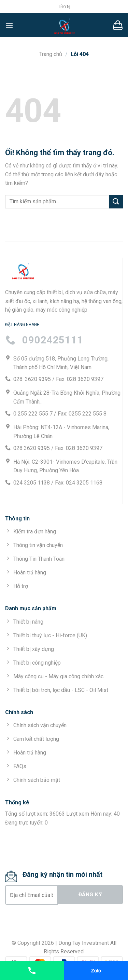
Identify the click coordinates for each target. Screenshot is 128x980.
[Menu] (9, 25)
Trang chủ (51, 54)
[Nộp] (116, 201)
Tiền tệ (64, 6)
